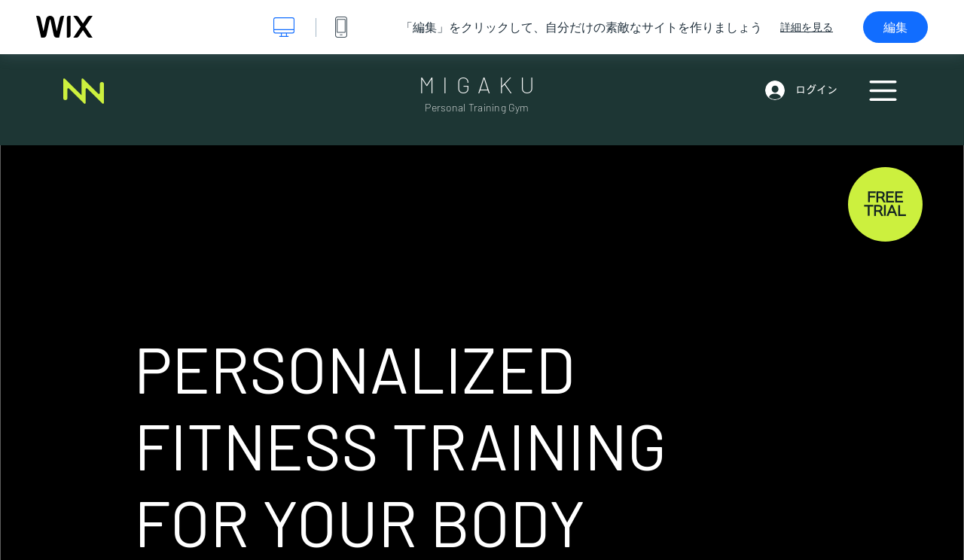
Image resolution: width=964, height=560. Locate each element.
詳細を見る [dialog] (807, 27)
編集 (895, 27)
